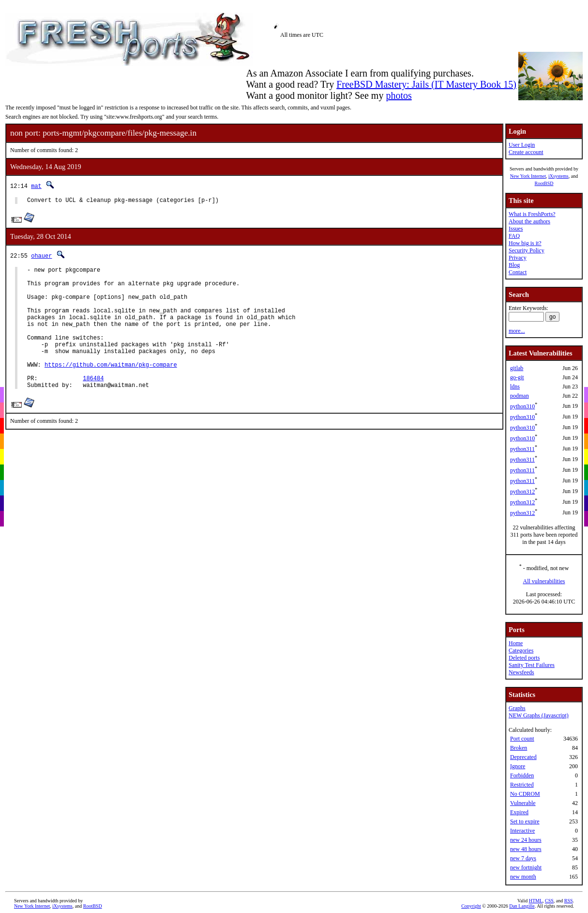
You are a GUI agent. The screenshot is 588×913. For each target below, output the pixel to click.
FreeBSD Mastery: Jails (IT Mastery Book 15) (426, 84)
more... (517, 331)
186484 (93, 404)
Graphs (517, 708)
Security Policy (527, 250)
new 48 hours (526, 849)
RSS (569, 901)
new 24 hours (526, 840)
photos (399, 95)
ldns (515, 387)
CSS (549, 901)
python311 (522, 449)
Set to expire (525, 821)
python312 (522, 492)
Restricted (522, 785)
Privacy (518, 258)
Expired (519, 812)
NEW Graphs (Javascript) (539, 715)
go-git (517, 377)
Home (516, 643)
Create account (526, 152)
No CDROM (525, 794)
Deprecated (523, 757)
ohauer (41, 257)
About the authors (529, 221)
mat (36, 186)
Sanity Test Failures (532, 665)
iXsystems (558, 176)
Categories (521, 650)
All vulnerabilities (544, 581)
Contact (518, 272)
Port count (522, 739)
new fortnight (526, 867)
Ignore (518, 766)
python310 (522, 406)
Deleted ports (524, 658)
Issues (516, 229)
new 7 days (523, 858)
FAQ (514, 236)
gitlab (517, 368)
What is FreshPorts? (532, 214)
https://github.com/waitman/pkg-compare (111, 388)
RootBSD (544, 183)
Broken (519, 748)
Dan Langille (522, 906)
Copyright (471, 906)
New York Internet (528, 176)
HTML (536, 901)
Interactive (522, 831)
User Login (522, 145)
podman (520, 396)
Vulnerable (523, 803)
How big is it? (525, 243)
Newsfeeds (521, 672)
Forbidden (522, 775)
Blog (514, 265)
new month (523, 877)
